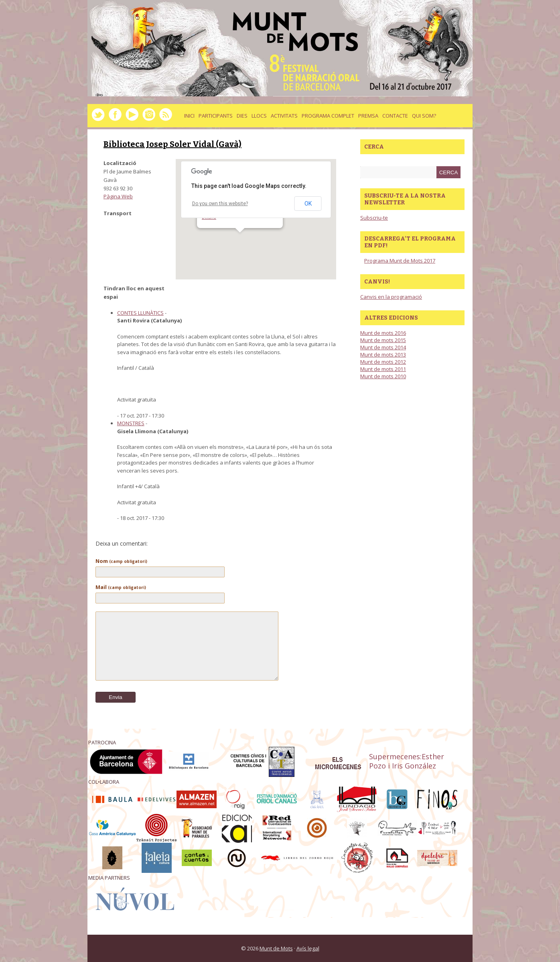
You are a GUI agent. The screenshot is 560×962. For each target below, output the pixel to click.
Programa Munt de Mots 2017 (400, 261)
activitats (284, 116)
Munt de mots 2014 (383, 347)
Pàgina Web (118, 196)
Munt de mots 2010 (383, 376)
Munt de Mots (276, 948)
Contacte (395, 116)
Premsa (368, 116)
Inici (189, 116)
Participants (216, 116)
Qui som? (424, 116)
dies (242, 116)
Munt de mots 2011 (383, 369)
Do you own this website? (220, 204)
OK (308, 204)
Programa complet (328, 116)
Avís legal (308, 948)
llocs (259, 116)
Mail (121, 587)
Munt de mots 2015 (383, 340)
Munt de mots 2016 (383, 333)
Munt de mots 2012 (383, 362)
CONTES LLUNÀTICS (140, 313)
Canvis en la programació (391, 297)
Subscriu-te (374, 218)
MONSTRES (131, 423)
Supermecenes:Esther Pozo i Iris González (407, 761)
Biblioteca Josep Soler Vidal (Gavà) (172, 144)
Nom (121, 561)
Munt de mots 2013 (383, 355)
